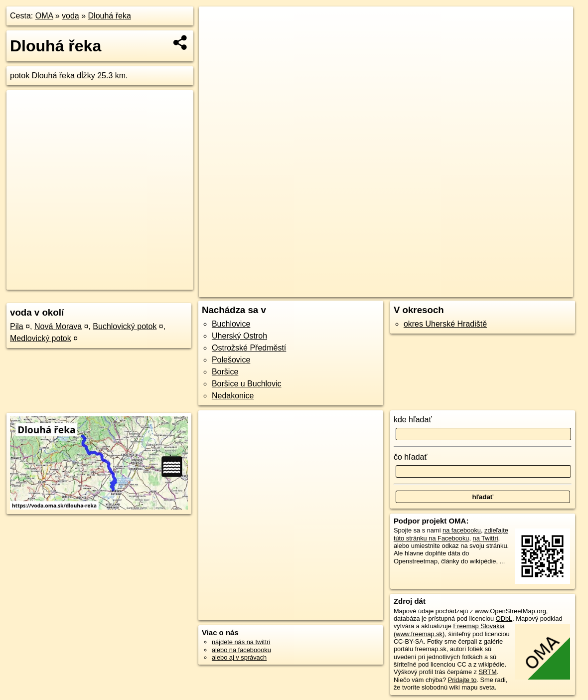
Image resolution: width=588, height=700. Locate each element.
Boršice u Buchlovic (247, 384)
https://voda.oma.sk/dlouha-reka (528, 290)
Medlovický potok (41, 338)
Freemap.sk (453, 290)
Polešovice (231, 360)
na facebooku (462, 530)
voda (71, 16)
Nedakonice (233, 396)
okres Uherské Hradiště (445, 324)
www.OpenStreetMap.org (511, 611)
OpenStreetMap (401, 290)
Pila (17, 326)
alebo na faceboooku (241, 650)
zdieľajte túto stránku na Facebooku (451, 534)
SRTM (488, 672)
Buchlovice (231, 324)
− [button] (216, 39)
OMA (44, 16)
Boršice (225, 372)
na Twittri (486, 538)
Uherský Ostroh (239, 336)
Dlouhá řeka (110, 16)
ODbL (504, 618)
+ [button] (216, 23)
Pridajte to (462, 680)
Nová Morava (58, 326)
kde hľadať (413, 420)
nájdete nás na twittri (241, 642)
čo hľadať (411, 457)
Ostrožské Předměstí (249, 348)
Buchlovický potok (125, 326)
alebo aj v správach (239, 657)
